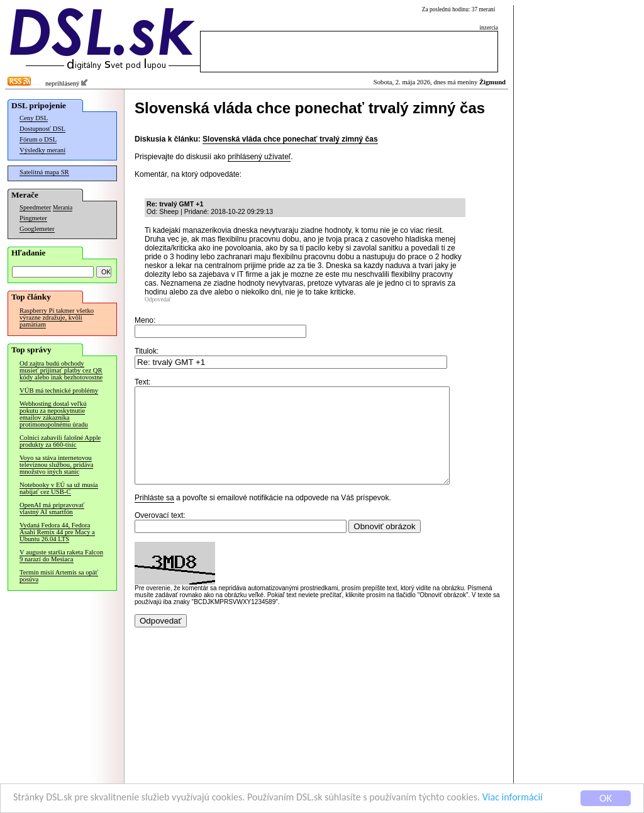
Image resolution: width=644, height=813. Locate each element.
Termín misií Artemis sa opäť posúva (59, 576)
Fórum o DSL (38, 139)
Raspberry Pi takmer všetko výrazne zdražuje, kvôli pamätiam (57, 317)
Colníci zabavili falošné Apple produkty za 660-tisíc (60, 441)
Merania (63, 208)
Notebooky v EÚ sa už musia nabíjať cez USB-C (59, 488)
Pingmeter (33, 218)
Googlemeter (37, 229)
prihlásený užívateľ (259, 157)
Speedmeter (35, 207)
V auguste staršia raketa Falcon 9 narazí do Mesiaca (61, 556)
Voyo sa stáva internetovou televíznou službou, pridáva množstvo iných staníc (56, 465)
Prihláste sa (154, 517)
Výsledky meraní (42, 150)
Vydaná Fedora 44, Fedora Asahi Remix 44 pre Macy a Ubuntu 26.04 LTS (57, 532)
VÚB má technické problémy (59, 390)
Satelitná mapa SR (44, 172)
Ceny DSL (34, 118)
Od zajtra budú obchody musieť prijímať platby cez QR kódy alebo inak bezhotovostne (61, 370)
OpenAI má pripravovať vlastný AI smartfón (52, 508)
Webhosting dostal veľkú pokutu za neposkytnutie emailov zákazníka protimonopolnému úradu (54, 414)
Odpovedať (158, 300)
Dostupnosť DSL (42, 129)
